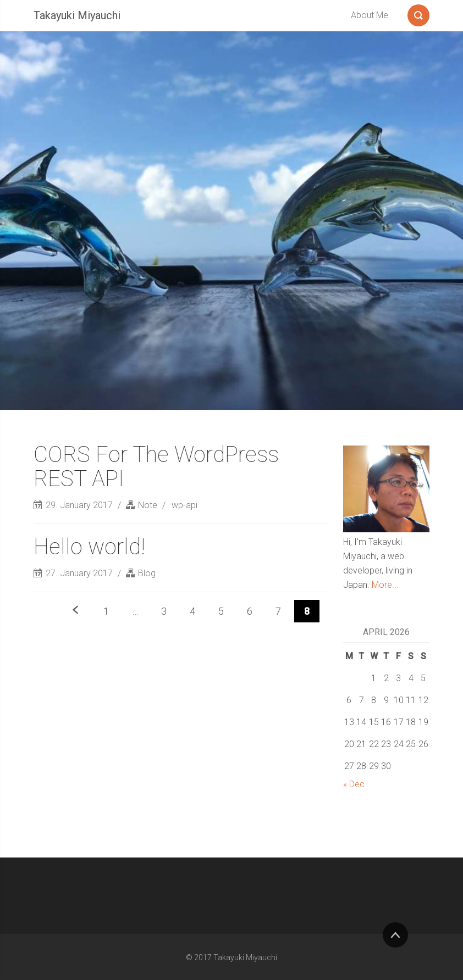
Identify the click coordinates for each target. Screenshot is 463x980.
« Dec (354, 784)
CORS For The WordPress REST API (156, 467)
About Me (370, 15)
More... (385, 585)
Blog (147, 573)
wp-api (184, 505)
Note (148, 505)
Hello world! (89, 547)
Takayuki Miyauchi (77, 15)
